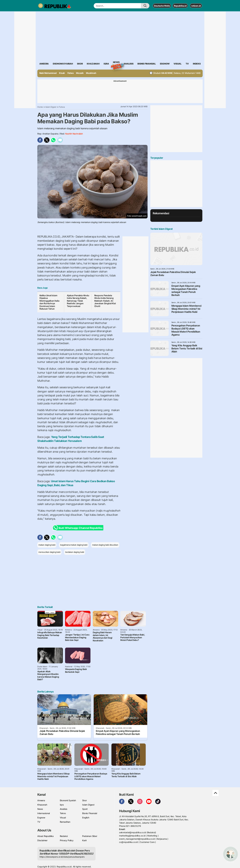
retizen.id (196, 6)
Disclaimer (42, 840)
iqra (106, 64)
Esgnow (41, 818)
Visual (63, 818)
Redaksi (64, 836)
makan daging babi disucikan (105, 545)
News (116, 63)
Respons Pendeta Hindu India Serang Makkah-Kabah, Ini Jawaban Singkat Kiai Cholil (105, 301)
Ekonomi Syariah (63, 64)
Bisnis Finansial (147, 64)
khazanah (93, 64)
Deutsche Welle (162, 6)
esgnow (165, 64)
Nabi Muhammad (48, 73)
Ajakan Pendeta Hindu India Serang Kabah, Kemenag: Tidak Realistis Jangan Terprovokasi (78, 301)
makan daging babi (47, 545)
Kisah (62, 73)
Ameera (41, 800)
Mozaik (80, 73)
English (86, 818)
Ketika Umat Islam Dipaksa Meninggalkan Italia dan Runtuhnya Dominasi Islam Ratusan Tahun (49, 302)
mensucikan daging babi (49, 552)
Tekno (63, 813)
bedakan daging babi (75, 552)
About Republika (45, 836)
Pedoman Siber (90, 836)
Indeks (197, 64)
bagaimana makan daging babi (74, 545)
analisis (128, 64)
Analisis (64, 809)
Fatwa (71, 73)
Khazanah (42, 805)
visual (178, 64)
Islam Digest (51, 107)
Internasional (44, 813)
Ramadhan (65, 822)
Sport (85, 809)
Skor (84, 800)
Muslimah (91, 73)
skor (80, 64)
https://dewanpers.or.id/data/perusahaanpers (62, 857)
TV (187, 64)
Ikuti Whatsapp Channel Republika (78, 528)
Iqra (62, 805)
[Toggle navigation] (41, 6)
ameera (44, 64)
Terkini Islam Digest (161, 229)
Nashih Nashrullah (74, 134)
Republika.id (180, 6)
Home (40, 107)
